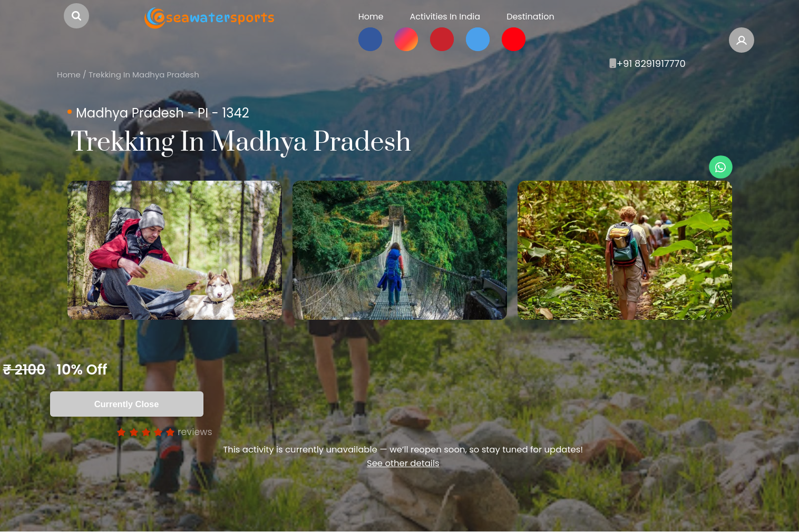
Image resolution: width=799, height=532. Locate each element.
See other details (403, 463)
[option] (175, 250)
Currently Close (127, 404)
